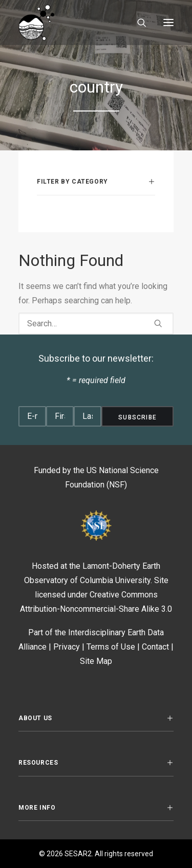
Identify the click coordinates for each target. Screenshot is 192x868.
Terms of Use (111, 647)
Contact (155, 647)
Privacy (67, 647)
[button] (168, 23)
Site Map (96, 661)
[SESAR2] (68, 23)
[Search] (137, 23)
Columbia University (115, 580)
